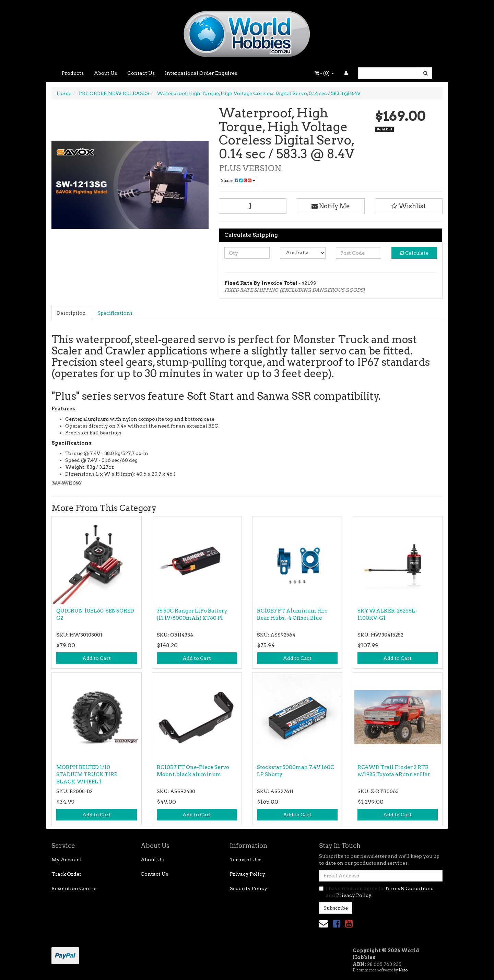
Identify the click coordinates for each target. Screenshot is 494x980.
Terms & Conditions (409, 888)
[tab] (72, 313)
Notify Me (331, 206)
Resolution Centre (74, 888)
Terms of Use (246, 860)
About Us (105, 73)
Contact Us (141, 73)
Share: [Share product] (238, 180)
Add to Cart (97, 658)
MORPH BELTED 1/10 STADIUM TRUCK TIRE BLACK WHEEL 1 (87, 774)
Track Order (67, 874)
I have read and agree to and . (376, 892)
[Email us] (324, 924)
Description (71, 313)
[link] (337, 924)
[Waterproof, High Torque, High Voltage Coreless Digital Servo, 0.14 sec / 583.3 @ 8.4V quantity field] (253, 206)
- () (324, 73)
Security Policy (249, 888)
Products (73, 73)
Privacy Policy (248, 874)
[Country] (303, 253)
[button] (409, 206)
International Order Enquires (201, 73)
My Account (67, 860)
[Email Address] (381, 876)
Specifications (115, 313)
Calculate (414, 253)
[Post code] (359, 253)
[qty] (247, 253)
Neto (403, 970)
